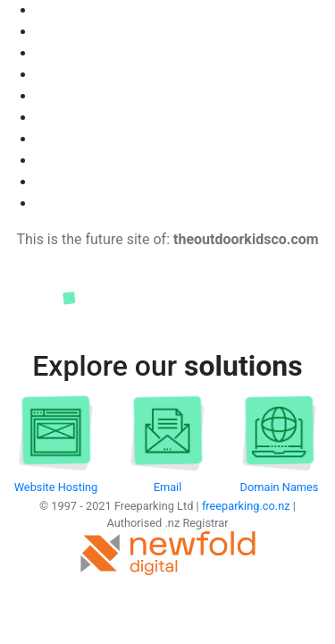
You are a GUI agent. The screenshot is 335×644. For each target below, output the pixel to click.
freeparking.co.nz (246, 506)
